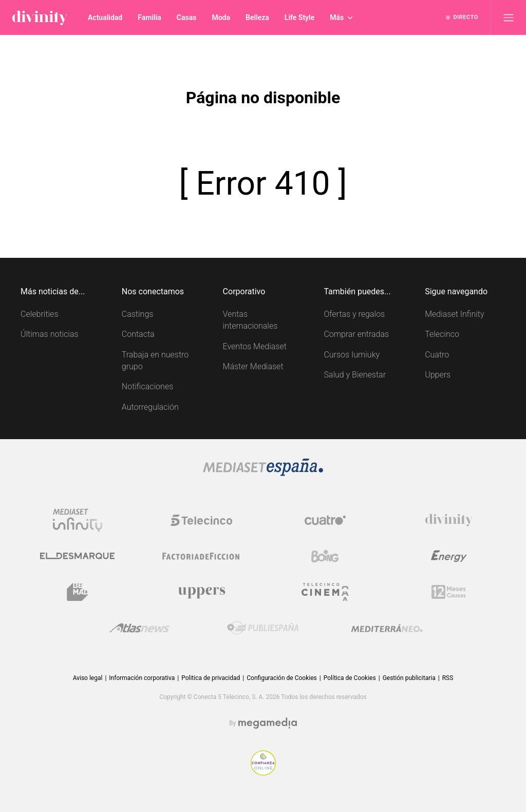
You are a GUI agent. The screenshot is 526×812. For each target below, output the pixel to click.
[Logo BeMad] (78, 592)
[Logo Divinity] (449, 520)
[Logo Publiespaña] (263, 628)
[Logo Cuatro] (325, 520)
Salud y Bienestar (355, 375)
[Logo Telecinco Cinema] (325, 592)
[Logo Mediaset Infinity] (78, 520)
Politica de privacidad (211, 678)
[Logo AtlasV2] (139, 628)
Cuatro (437, 355)
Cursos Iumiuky (352, 355)
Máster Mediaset (253, 366)
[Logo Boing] (325, 556)
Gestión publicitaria (409, 678)
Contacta (138, 334)
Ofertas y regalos (354, 314)
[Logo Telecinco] (201, 520)
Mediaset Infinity (454, 314)
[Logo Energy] (449, 556)
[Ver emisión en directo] (462, 17)
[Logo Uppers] (201, 592)
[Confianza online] (263, 773)
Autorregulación (150, 407)
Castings (138, 314)
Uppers (438, 375)
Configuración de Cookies (281, 678)
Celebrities (40, 314)
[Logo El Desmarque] (77, 556)
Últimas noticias (50, 334)
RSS (448, 678)
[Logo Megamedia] (268, 723)
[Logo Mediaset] (263, 473)
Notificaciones (147, 386)
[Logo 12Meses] (449, 592)
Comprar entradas (356, 334)
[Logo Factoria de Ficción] (201, 556)
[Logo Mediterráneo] (387, 628)
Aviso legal (88, 678)
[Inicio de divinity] (40, 17)
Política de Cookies (350, 678)
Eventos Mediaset (255, 346)
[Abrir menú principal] (509, 17)
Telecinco (442, 334)
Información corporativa (142, 678)
